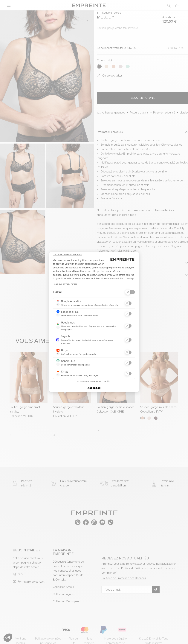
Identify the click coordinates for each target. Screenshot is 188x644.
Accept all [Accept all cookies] (94, 388)
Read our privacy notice (65, 284)
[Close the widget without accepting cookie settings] (68, 255)
